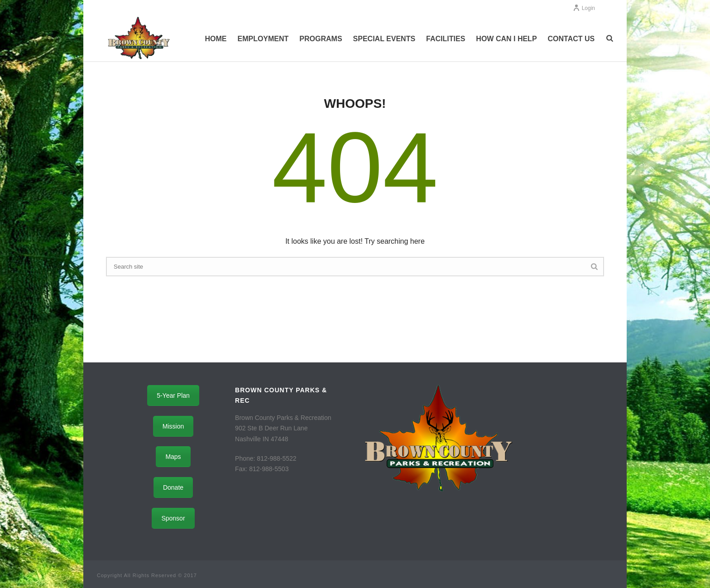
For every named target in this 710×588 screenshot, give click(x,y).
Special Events (384, 39)
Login (584, 8)
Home (216, 39)
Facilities (446, 39)
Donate (173, 487)
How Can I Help (506, 39)
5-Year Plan (173, 395)
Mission (173, 426)
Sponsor (173, 518)
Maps (173, 457)
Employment (263, 39)
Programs (321, 39)
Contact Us (571, 39)
